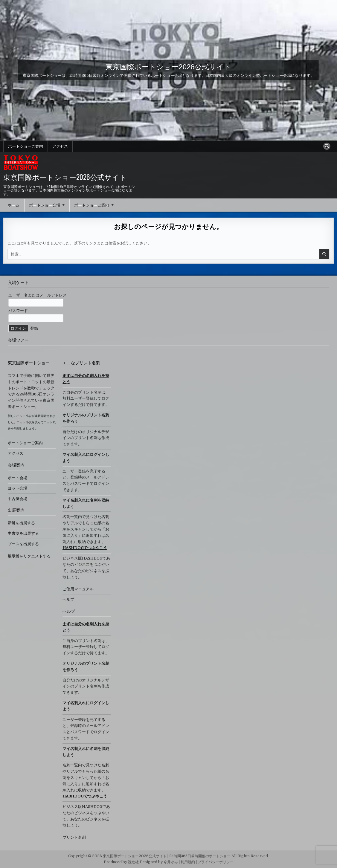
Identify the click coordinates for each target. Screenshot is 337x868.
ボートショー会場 (45, 205)
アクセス (60, 146)
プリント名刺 (74, 837)
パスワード (18, 311)
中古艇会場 (17, 499)
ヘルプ (68, 599)
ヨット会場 (17, 488)
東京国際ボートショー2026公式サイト (168, 67)
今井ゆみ (171, 862)
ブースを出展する (23, 544)
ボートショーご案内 (26, 146)
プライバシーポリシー (216, 862)
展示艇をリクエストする (29, 556)
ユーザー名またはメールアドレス (38, 295)
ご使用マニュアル (78, 589)
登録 (34, 328)
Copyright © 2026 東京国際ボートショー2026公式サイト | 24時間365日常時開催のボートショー (149, 856)
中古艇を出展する (23, 533)
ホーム (14, 205)
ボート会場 (17, 478)
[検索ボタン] (327, 146)
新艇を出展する (21, 523)
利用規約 (188, 862)
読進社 (133, 862)
